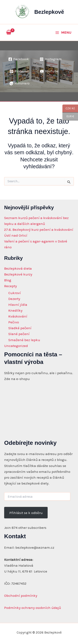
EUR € (68, 116)
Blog (8, 280)
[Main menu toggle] (63, 33)
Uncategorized (16, 346)
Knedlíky (15, 310)
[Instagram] (51, 59)
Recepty (11, 286)
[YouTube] (49, 71)
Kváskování (18, 316)
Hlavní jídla (18, 305)
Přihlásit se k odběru (26, 513)
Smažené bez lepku (24, 340)
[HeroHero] (20, 83)
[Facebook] (19, 59)
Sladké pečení (20, 328)
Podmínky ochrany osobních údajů (33, 608)
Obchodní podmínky (21, 596)
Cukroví (15, 293)
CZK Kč (69, 108)
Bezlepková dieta (18, 268)
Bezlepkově (49, 12)
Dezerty (14, 299)
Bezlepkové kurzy (18, 274)
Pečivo (14, 322)
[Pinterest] (19, 71)
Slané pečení (19, 334)
